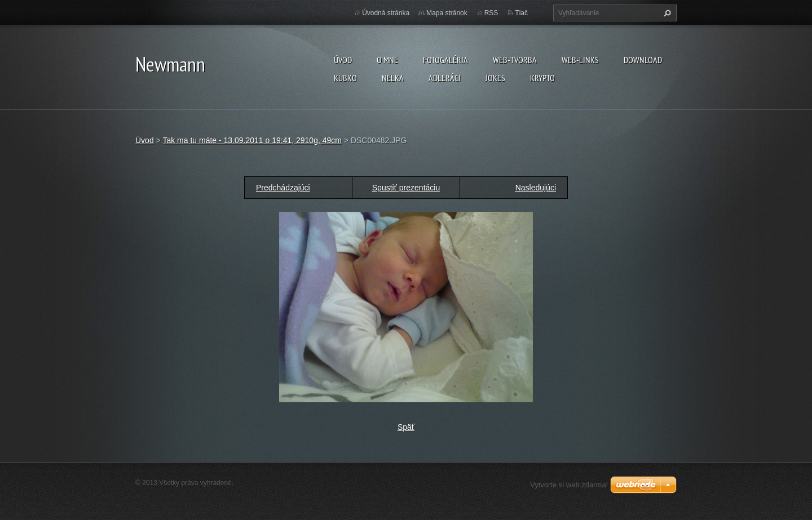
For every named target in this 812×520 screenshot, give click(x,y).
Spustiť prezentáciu (406, 188)
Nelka (393, 78)
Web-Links (580, 60)
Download (643, 60)
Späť (406, 427)
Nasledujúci (536, 188)
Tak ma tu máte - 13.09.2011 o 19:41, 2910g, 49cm (252, 140)
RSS (491, 13)
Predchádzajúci (283, 188)
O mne (387, 60)
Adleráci (445, 78)
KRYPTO (542, 78)
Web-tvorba (515, 60)
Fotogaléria (445, 60)
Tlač (521, 13)
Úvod (343, 60)
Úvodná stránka (386, 13)
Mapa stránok (447, 13)
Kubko (345, 78)
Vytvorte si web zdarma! (569, 485)
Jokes (495, 78)
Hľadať (666, 13)
